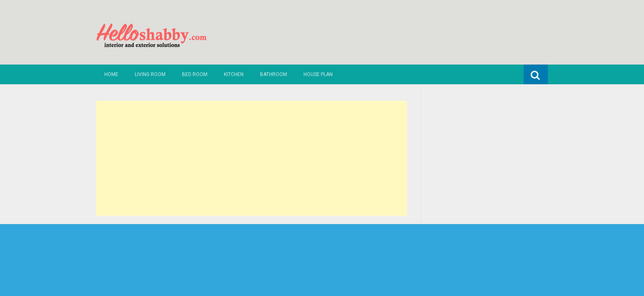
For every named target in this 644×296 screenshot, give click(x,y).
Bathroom (274, 74)
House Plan (318, 74)
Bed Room (195, 74)
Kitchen (234, 74)
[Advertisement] (252, 158)
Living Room (150, 74)
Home (111, 74)
